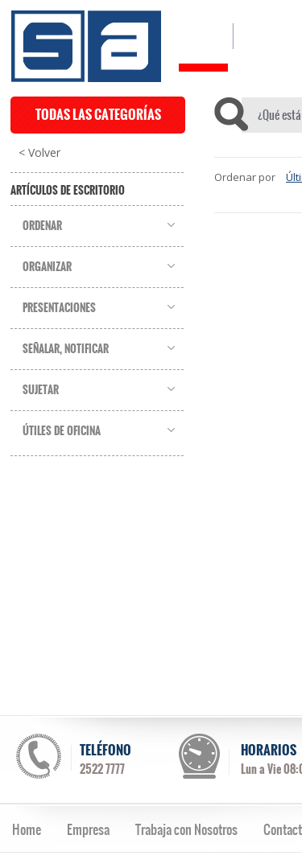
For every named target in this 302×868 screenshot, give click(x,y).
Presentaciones (59, 308)
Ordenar (42, 226)
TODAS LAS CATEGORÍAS (98, 115)
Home (27, 829)
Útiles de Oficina (62, 431)
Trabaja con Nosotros (186, 829)
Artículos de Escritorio (68, 191)
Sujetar (41, 390)
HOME (203, 36)
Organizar (47, 267)
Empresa (88, 829)
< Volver (39, 153)
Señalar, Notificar (66, 349)
